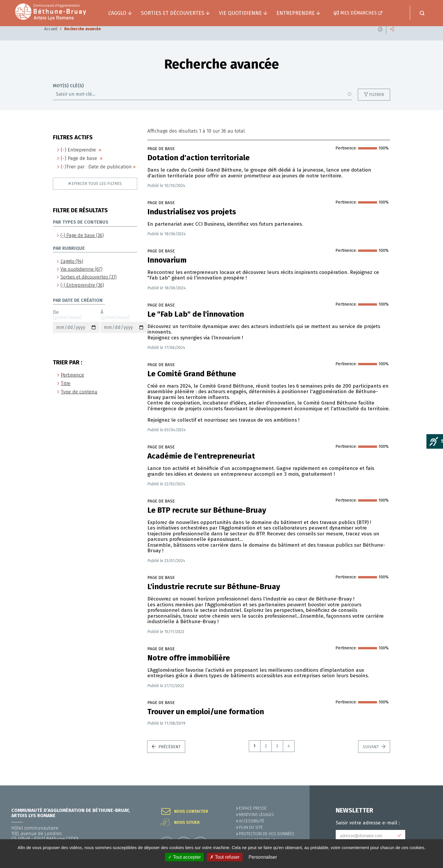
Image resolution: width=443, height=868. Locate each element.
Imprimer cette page (380, 38)
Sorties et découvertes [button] (173, 13)
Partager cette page (392, 38)
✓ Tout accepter (184, 857)
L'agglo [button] (117, 13)
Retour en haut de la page (426, 785)
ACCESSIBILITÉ (252, 821)
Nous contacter (191, 812)
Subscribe (399, 836)
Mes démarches (359, 13)
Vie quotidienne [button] (240, 13)
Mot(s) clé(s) (68, 95)
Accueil (51, 38)
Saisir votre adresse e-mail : (368, 823)
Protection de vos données (267, 834)
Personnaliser (263, 857)
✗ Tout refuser (225, 857)
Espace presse (253, 808)
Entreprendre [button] (296, 13)
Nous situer (187, 823)
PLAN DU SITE (251, 827)
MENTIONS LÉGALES (256, 815)
